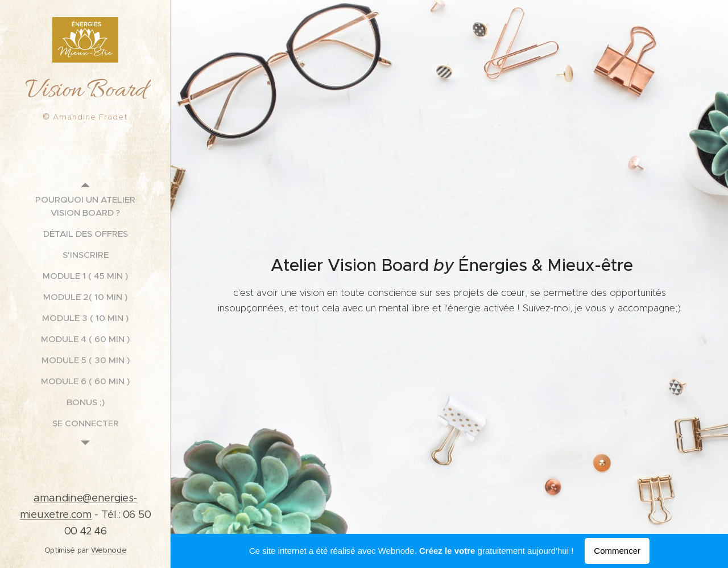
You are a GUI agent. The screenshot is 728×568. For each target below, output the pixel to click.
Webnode (109, 550)
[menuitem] (85, 206)
